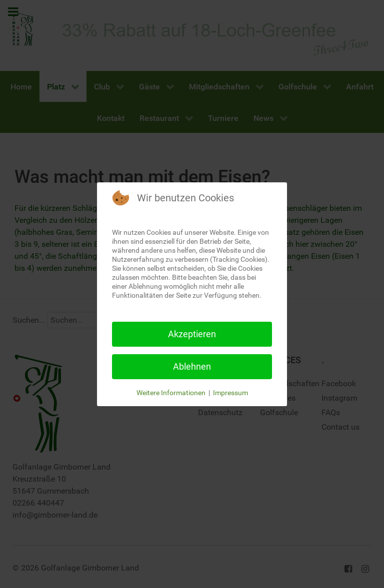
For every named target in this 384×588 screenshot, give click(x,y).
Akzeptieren (192, 334)
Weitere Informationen (171, 393)
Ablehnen (192, 366)
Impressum (230, 393)
